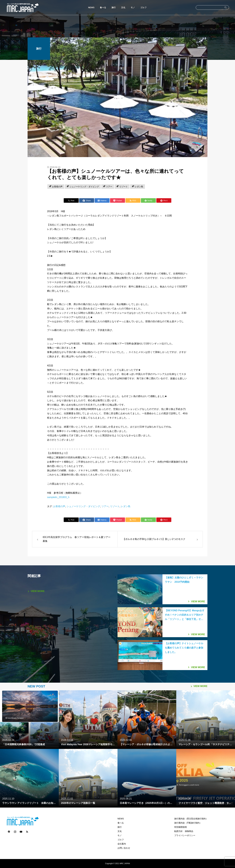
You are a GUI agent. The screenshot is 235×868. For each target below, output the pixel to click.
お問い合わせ (124, 848)
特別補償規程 (181, 827)
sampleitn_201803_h (58, 497)
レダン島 (139, 187)
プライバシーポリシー (185, 835)
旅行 (114, 7)
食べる (103, 7)
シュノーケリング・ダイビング (84, 187)
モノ (133, 7)
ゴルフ (143, 7)
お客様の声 (57, 187)
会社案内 (122, 844)
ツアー (109, 187)
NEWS (91, 7)
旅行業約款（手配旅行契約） (188, 823)
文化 (123, 7)
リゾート (123, 187)
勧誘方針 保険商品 (184, 831)
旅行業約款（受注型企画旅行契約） (191, 819)
